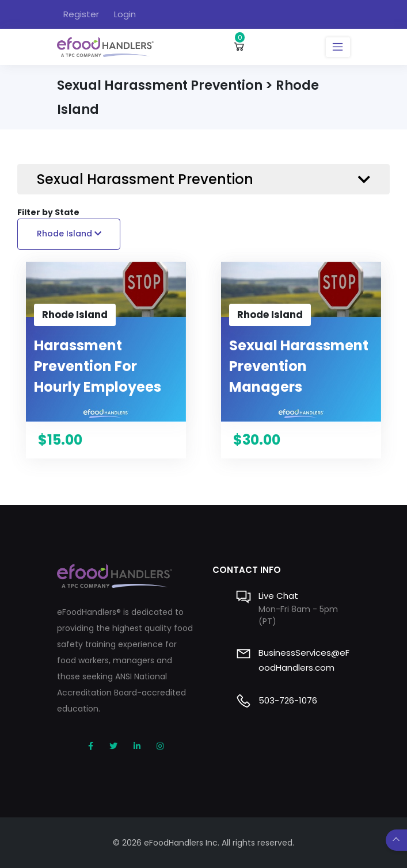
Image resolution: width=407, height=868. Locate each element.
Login (125, 14)
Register (81, 14)
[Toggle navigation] (338, 47)
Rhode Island (69, 234)
